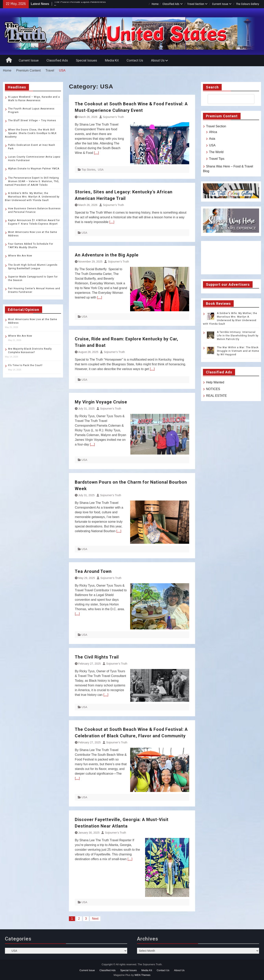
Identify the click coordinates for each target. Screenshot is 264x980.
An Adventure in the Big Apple (107, 255)
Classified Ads (171, 4)
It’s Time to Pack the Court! (25, 365)
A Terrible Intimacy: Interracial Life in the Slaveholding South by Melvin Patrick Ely (238, 336)
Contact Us (135, 60)
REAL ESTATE (217, 396)
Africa (213, 132)
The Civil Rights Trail (97, 657)
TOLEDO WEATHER (231, 258)
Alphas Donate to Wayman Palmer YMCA (34, 169)
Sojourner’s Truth (113, 117)
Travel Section (196, 4)
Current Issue (220, 4)
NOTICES (213, 389)
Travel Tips (217, 159)
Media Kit (112, 60)
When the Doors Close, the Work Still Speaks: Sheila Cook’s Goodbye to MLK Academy (31, 133)
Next (95, 919)
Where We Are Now (20, 256)
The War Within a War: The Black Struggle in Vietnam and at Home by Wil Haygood (238, 351)
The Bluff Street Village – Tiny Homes (32, 120)
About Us (158, 60)
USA (101, 170)
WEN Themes (142, 975)
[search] (227, 99)
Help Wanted (215, 382)
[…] (96, 153)
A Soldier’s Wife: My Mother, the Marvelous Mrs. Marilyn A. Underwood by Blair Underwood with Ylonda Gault (32, 197)
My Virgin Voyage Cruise (101, 402)
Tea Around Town (93, 571)
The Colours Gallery (248, 4)
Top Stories (88, 170)
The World (216, 152)
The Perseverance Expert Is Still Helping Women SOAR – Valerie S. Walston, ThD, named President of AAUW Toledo (32, 181)
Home (155, 4)
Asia (212, 139)
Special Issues (86, 60)
